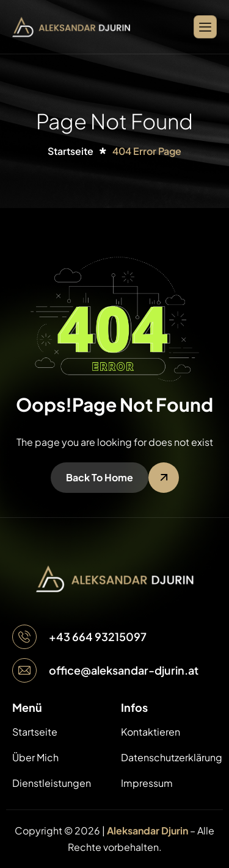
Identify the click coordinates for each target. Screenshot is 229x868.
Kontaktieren (151, 732)
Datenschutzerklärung (169, 757)
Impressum (147, 783)
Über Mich (35, 757)
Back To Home (100, 477)
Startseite (35, 732)
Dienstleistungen (52, 783)
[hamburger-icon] (205, 27)
